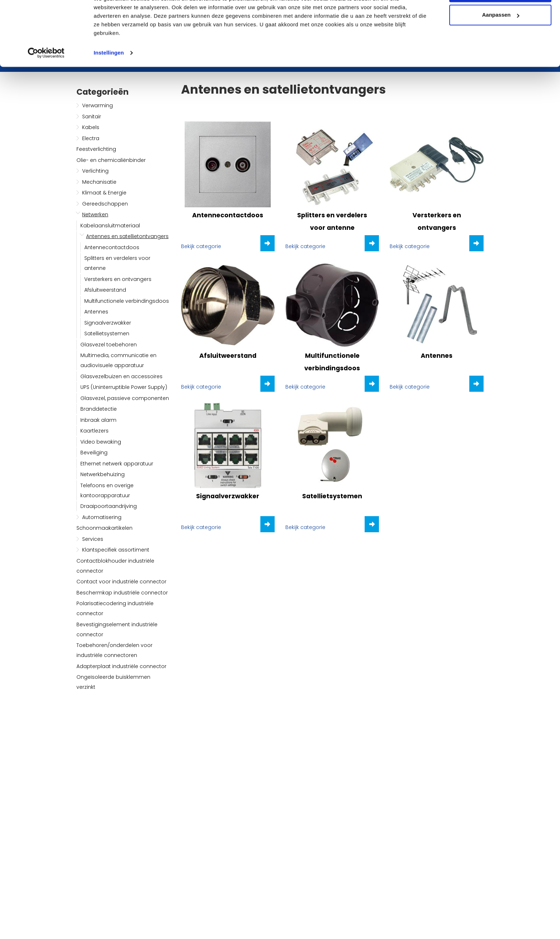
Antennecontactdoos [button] (112, 247)
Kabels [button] (91, 127)
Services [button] (93, 539)
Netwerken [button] (95, 214)
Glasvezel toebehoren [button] (109, 345)
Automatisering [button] (102, 517)
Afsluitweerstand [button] (105, 290)
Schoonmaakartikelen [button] (104, 528)
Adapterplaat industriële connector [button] (121, 666)
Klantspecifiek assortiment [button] (116, 550)
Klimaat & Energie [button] (104, 193)
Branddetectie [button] (99, 409)
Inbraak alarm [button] (98, 420)
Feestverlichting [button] (96, 149)
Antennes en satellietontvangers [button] (127, 236)
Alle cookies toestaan (500, 19)
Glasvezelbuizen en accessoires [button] (121, 376)
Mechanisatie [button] (99, 182)
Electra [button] (91, 138)
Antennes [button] (96, 312)
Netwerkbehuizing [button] (102, 474)
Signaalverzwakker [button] (108, 323)
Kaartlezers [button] (94, 431)
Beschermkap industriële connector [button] (122, 593)
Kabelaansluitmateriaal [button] (110, 226)
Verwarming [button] (97, 105)
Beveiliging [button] (94, 453)
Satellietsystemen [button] (107, 333)
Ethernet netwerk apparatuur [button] (117, 464)
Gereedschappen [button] (105, 204)
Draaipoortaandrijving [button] (109, 506)
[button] (79, 105)
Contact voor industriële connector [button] (121, 582)
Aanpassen (501, 42)
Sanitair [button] (92, 117)
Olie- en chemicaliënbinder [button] (111, 160)
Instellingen (109, 80)
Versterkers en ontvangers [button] (118, 279)
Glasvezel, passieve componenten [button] (125, 398)
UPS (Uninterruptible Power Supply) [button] (124, 387)
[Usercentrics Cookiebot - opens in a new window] (46, 80)
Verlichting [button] (95, 171)
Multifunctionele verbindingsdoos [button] (127, 301)
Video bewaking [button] (101, 442)
